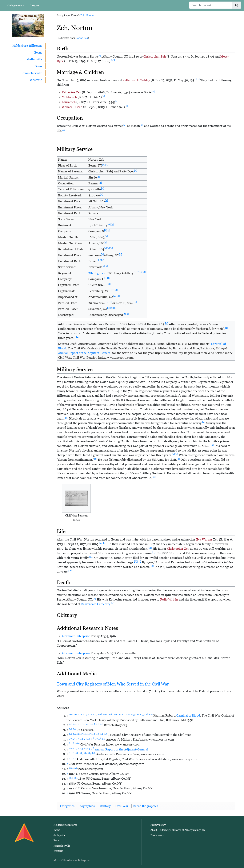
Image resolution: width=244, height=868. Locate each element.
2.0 (70, 724)
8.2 (78, 753)
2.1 (74, 724)
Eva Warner (204, 539)
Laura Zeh (69, 102)
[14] (91, 557)
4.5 (90, 734)
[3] (116, 60)
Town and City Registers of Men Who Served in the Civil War (113, 684)
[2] (113, 60)
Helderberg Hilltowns (27, 46)
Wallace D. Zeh (72, 107)
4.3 (82, 734)
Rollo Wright (169, 599)
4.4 (86, 734)
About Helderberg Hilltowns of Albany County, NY (178, 830)
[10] (212, 445)
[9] (67, 418)
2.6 (94, 724)
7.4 (85, 749)
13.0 (71, 778)
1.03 (85, 715)
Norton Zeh (82, 38)
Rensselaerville (32, 73)
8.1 (74, 753)
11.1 (75, 768)
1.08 (110, 715)
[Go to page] (237, 5)
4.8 (102, 734)
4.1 (74, 734)
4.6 (94, 734)
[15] (152, 566)
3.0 (70, 729)
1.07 (105, 715)
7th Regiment (98, 273)
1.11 (124, 715)
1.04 (90, 715)
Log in (35, 5)
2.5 (90, 724)
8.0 (70, 753)
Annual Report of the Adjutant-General (85, 353)
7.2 (78, 749)
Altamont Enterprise (76, 636)
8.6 (94, 753)
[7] (108, 248)
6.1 (74, 744)
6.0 (70, 744)
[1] (99, 56)
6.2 (78, 744)
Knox (39, 66)
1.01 (76, 715)
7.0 (70, 749)
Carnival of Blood (188, 715)
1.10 (119, 715)
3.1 (74, 729)
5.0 (70, 739)
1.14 (137, 715)
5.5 (89, 739)
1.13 (133, 715)
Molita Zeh (69, 97)
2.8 (102, 724)
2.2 (78, 724)
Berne (38, 52)
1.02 (80, 715)
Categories (15, 5)
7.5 (89, 749)
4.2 (78, 734)
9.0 (70, 758)
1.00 (71, 715)
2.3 (82, 724)
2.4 (86, 724)
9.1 (74, 758)
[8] (144, 272)
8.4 (86, 753)
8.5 (90, 753)
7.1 (74, 749)
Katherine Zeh (71, 92)
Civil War (122, 806)
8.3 (82, 753)
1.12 (128, 715)
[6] (109, 224)
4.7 (98, 734)
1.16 (146, 715)
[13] (150, 548)
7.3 (81, 749)
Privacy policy (158, 825)
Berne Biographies (146, 806)
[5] (106, 200)
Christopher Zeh (155, 56)
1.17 (151, 715)
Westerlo (36, 80)
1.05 (95, 715)
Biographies (87, 806)
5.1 (74, 739)
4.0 (70, 734)
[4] (125, 125)
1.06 (100, 715)
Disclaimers (157, 835)
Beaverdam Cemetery (96, 604)
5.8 (100, 739)
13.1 (76, 778)
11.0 (71, 768)
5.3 (81, 739)
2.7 (98, 724)
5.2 (78, 739)
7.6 (93, 749)
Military (105, 806)
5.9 (104, 739)
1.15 (142, 715)
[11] (154, 477)
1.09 (115, 715)
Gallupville (35, 59)
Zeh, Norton (87, 16)
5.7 (96, 739)
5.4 (85, 739)
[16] (70, 571)
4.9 (106, 734)
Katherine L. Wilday (136, 80)
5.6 (93, 739)
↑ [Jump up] (67, 764)
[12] (101, 543)
